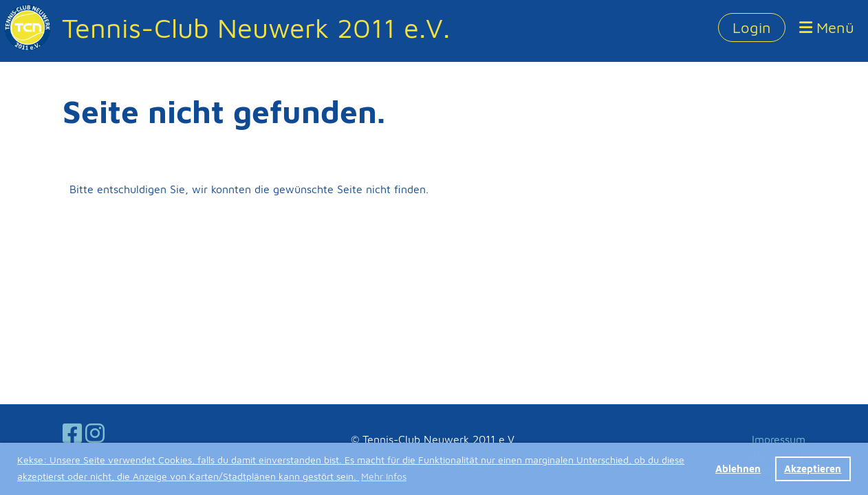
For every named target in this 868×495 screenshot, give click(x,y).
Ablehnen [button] (738, 469)
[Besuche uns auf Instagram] (95, 433)
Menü (827, 27)
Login (752, 27)
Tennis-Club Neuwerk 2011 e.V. (256, 27)
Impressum (779, 439)
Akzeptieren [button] (813, 469)
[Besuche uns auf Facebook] (72, 433)
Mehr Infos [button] (384, 476)
